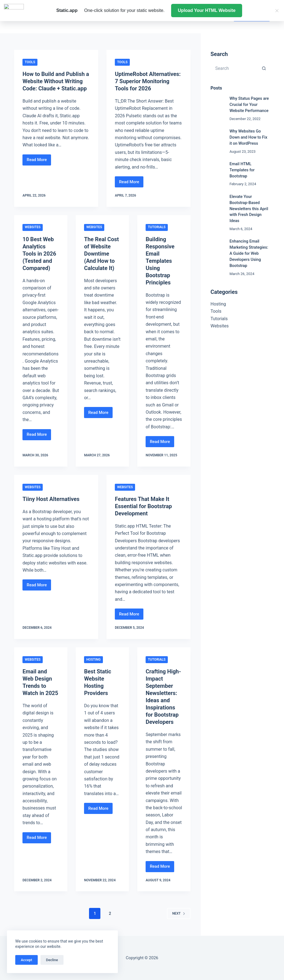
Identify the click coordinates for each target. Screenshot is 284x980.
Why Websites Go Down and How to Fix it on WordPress (248, 137)
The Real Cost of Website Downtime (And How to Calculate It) (101, 254)
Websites (33, 227)
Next (179, 913)
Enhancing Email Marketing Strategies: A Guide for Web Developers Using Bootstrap (249, 253)
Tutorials (157, 227)
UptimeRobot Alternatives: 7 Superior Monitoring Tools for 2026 (148, 81)
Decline (52, 960)
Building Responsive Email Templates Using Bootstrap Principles (160, 261)
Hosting (93, 660)
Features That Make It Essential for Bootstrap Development (143, 506)
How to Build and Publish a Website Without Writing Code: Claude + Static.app (56, 81)
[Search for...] (235, 68)
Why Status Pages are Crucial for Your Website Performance (249, 105)
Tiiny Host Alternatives (51, 499)
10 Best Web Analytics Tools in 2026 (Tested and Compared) (39, 254)
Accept (26, 960)
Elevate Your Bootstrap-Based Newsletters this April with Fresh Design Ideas (249, 209)
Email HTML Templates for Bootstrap (242, 170)
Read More (39, 161)
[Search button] (264, 68)
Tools (30, 62)
